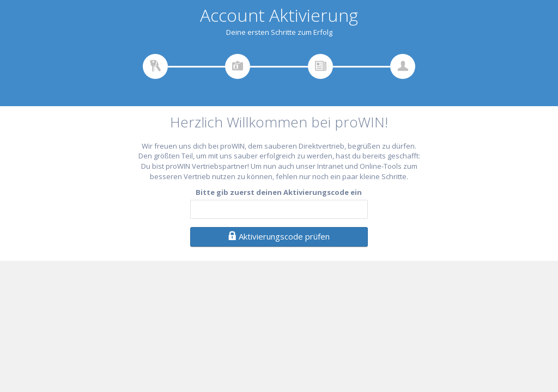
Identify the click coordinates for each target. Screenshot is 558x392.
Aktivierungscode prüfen (279, 236)
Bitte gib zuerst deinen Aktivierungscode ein (279, 192)
